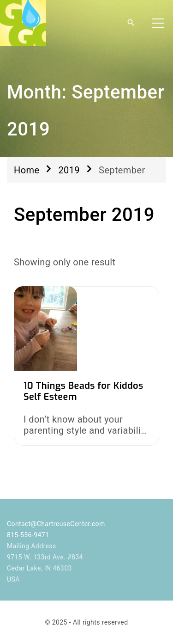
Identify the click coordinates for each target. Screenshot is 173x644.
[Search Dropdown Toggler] (131, 23)
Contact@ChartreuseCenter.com (56, 524)
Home (27, 170)
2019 (69, 170)
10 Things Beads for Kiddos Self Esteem (84, 391)
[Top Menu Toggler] (158, 23)
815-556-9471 (28, 535)
